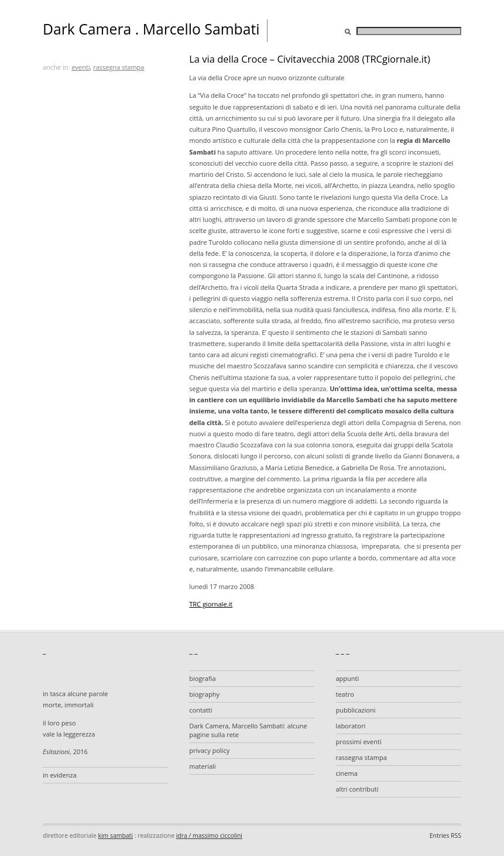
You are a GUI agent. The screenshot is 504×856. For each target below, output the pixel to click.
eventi (80, 67)
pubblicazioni (356, 710)
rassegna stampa (119, 67)
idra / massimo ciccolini (209, 836)
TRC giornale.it (211, 604)
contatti (200, 710)
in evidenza (60, 775)
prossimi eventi (359, 742)
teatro (345, 694)
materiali (202, 766)
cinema (347, 773)
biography (204, 694)
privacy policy (209, 750)
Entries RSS (445, 836)
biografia (202, 678)
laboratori (351, 726)
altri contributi (357, 789)
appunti (348, 678)
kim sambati (116, 836)
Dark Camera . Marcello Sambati (151, 29)
